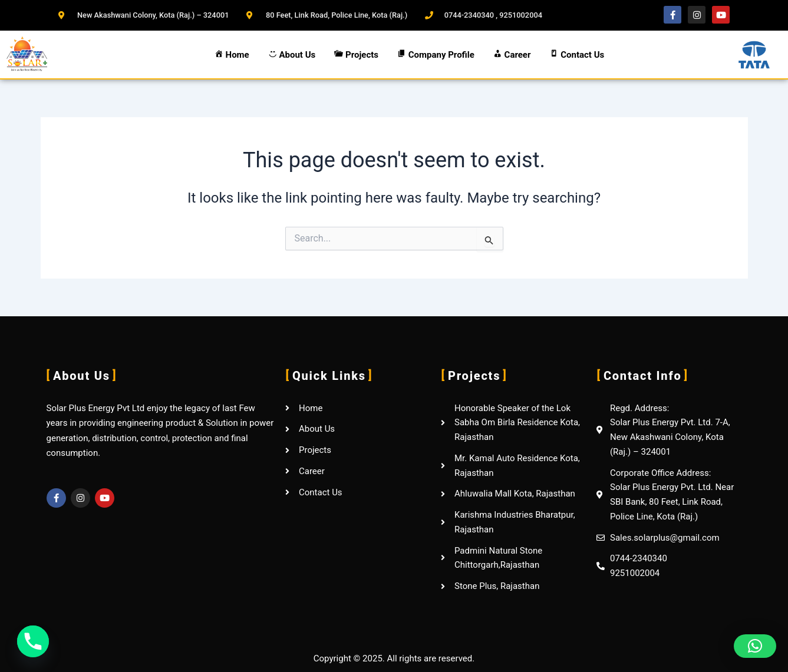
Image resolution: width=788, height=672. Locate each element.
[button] (755, 646)
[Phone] (33, 641)
